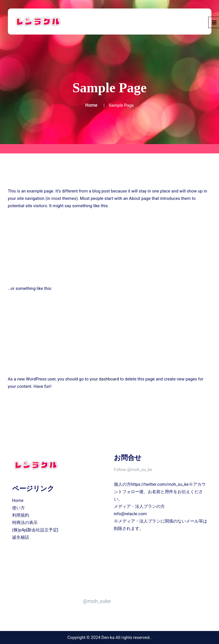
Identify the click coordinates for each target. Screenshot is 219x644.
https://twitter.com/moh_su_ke (160, 484)
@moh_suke (97, 601)
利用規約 (21, 515)
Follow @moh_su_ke (133, 470)
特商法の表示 (25, 523)
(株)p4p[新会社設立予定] (35, 530)
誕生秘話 (21, 537)
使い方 (19, 508)
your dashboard (104, 379)
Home (91, 105)
